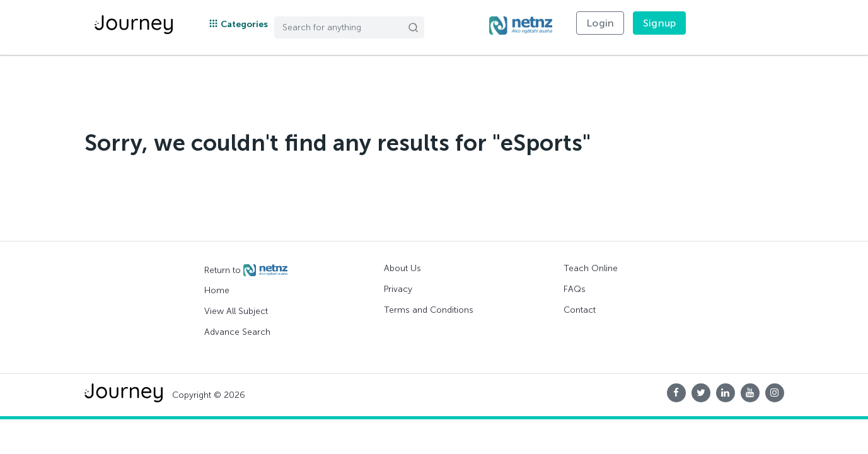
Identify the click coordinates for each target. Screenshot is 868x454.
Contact (580, 310)
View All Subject (236, 311)
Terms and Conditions (429, 310)
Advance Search (237, 332)
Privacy (398, 289)
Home (217, 290)
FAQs (575, 289)
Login (600, 23)
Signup (659, 23)
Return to (246, 271)
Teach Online (591, 268)
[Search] (349, 27)
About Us (402, 268)
